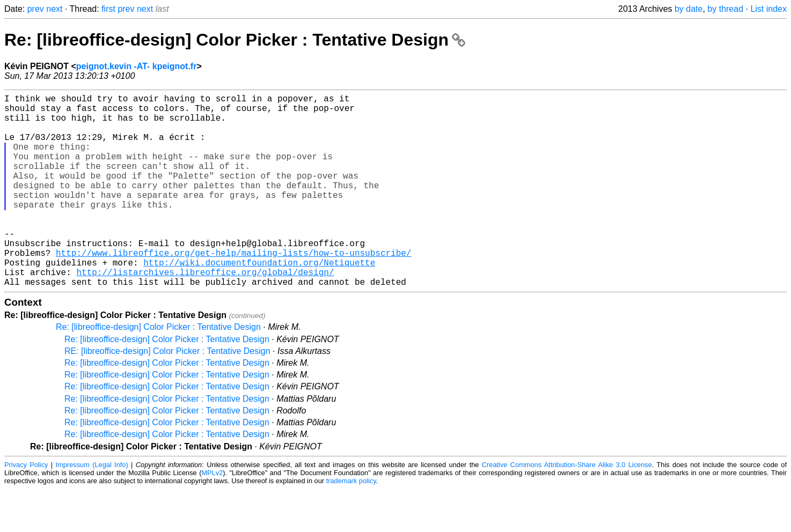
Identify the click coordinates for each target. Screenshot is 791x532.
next (54, 9)
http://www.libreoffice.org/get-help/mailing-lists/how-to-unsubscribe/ (233, 289)
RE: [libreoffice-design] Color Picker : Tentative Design (167, 394)
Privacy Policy (26, 508)
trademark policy (351, 524)
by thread (725, 9)
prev (36, 9)
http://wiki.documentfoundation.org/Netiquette (259, 301)
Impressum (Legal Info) (92, 508)
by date (689, 9)
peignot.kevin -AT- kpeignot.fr (137, 66)
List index (768, 9)
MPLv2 (212, 516)
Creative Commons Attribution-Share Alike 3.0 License (567, 508)
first (108, 9)
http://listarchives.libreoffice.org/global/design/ (205, 313)
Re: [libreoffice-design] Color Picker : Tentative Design (235, 40)
